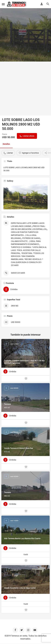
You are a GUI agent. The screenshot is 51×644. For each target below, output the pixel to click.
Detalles (6, 144)
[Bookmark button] (26, 379)
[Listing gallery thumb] (26, 197)
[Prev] (5, 399)
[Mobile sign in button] (42, 4)
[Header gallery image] (26, 31)
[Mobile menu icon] (3, 4)
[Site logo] (17, 4)
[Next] (46, 399)
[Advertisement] (26, 89)
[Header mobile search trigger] (48, 4)
